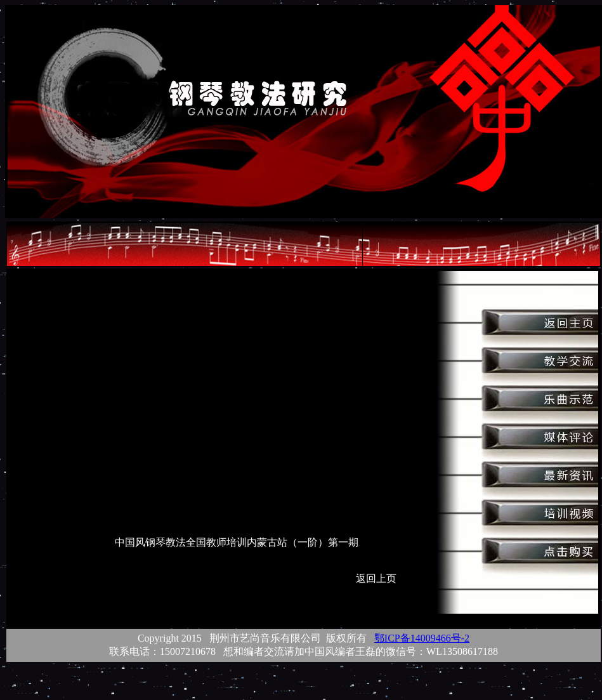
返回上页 (376, 578)
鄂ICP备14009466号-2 (422, 638)
